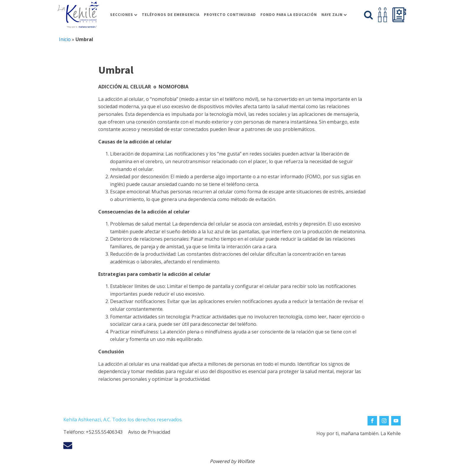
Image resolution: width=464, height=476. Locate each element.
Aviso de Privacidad (149, 432)
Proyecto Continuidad (230, 15)
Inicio (65, 39)
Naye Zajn (334, 15)
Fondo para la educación (289, 15)
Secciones (124, 15)
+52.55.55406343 (104, 432)
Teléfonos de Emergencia (171, 15)
